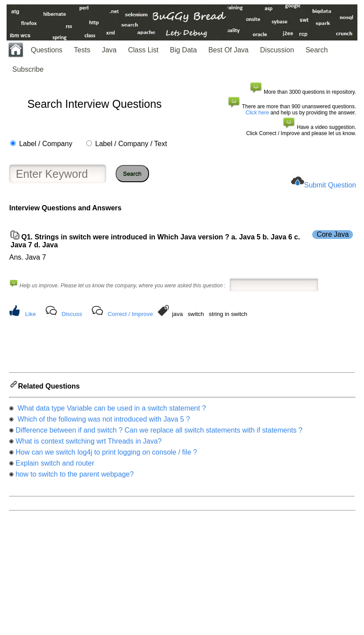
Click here (257, 113)
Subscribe (28, 69)
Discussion (277, 50)
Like (30, 314)
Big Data (184, 50)
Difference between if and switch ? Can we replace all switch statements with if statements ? (159, 433)
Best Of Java (229, 50)
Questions (47, 50)
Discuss (72, 314)
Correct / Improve (130, 314)
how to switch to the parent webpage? (75, 477)
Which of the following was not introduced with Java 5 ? (103, 422)
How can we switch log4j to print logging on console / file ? (106, 455)
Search (317, 50)
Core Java (333, 234)
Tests (82, 50)
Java (109, 50)
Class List (143, 50)
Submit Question (330, 185)
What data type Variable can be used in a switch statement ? (111, 411)
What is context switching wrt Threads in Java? (88, 444)
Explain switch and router (55, 466)
